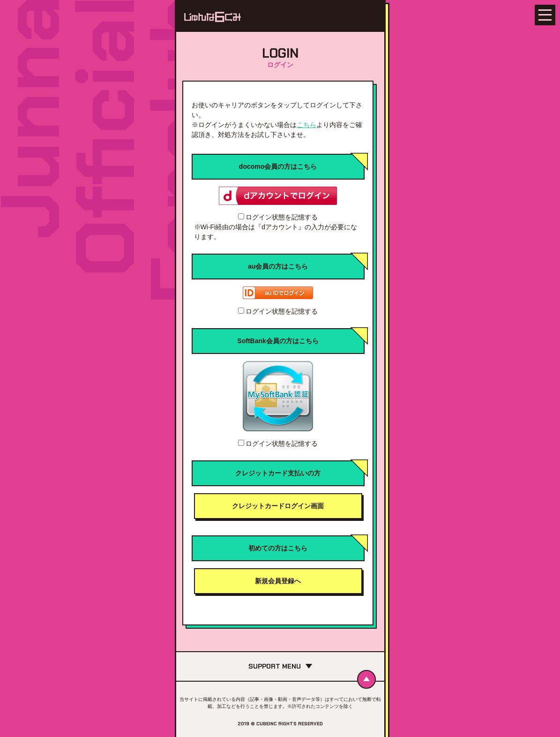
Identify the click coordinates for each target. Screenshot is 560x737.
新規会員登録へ (278, 581)
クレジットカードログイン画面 (278, 506)
